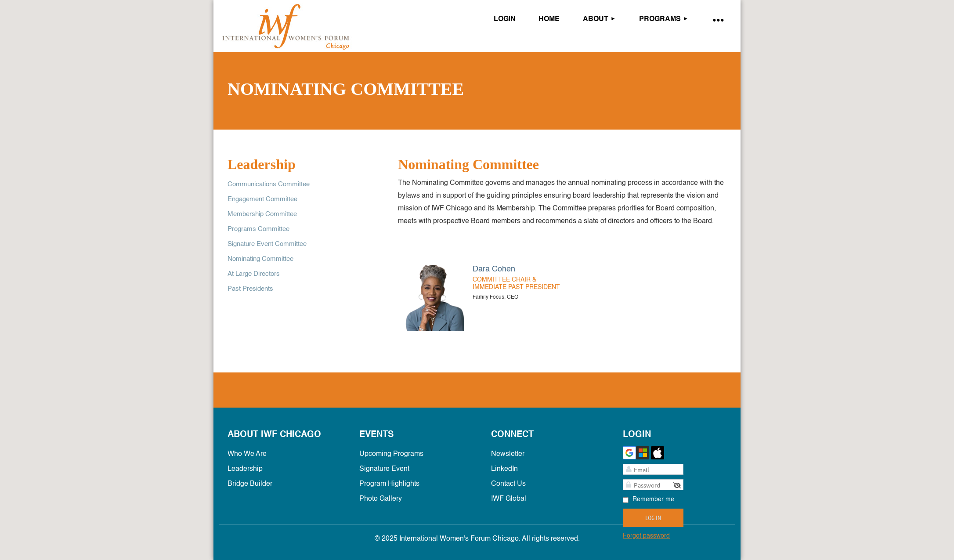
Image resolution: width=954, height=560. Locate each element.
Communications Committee (269, 184)
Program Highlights (389, 484)
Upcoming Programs (391, 454)
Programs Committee (258, 229)
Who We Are (247, 454)
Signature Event (384, 469)
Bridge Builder (250, 484)
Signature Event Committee (267, 244)
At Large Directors (254, 274)
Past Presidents (250, 289)
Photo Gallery (381, 499)
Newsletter (508, 454)
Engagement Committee (262, 199)
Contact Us (508, 484)
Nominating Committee (260, 259)
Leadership (245, 469)
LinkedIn (504, 469)
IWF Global (509, 499)
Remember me (653, 499)
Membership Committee (262, 214)
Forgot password (646, 536)
